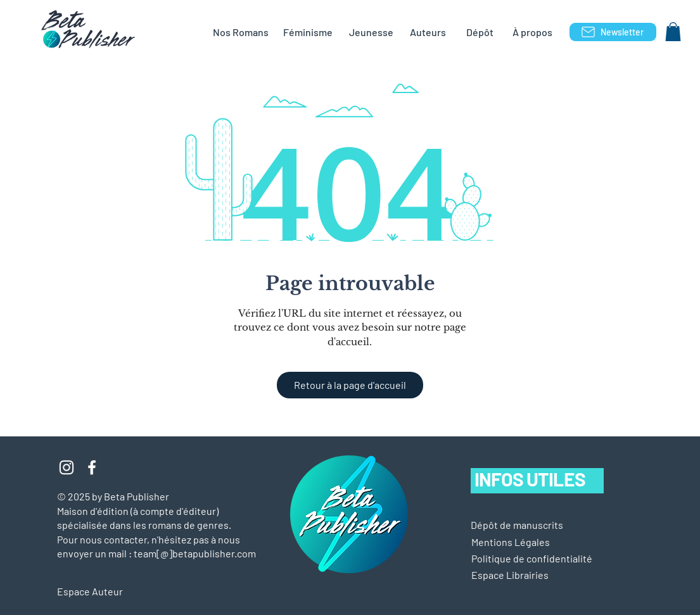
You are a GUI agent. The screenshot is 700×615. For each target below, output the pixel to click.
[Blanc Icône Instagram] (67, 467)
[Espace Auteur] (102, 592)
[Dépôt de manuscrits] (517, 525)
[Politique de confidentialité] (532, 559)
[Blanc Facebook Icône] (92, 467)
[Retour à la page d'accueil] (350, 385)
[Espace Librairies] (530, 575)
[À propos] (533, 32)
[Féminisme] (308, 32)
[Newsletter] (613, 32)
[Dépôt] (480, 32)
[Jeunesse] (371, 32)
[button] (673, 32)
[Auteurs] (428, 32)
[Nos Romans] (241, 32)
